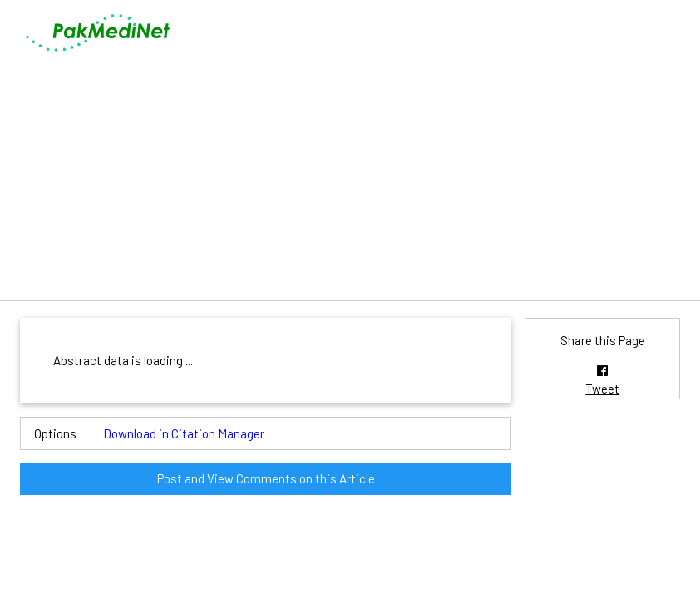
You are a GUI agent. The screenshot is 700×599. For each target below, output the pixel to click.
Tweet (602, 389)
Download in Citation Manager (184, 433)
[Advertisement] (350, 184)
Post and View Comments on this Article (266, 478)
